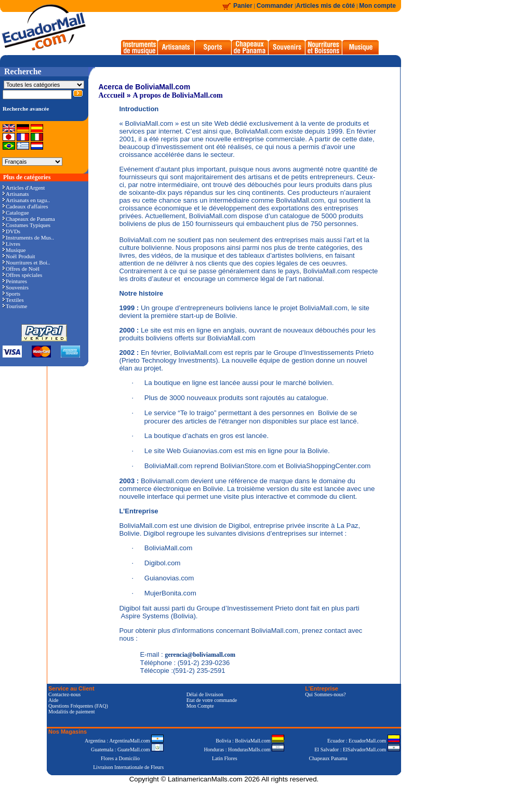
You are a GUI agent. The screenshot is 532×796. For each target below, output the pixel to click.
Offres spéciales (22, 275)
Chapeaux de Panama (29, 219)
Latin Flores (225, 758)
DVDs (11, 231)
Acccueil (111, 95)
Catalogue (16, 213)
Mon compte (377, 6)
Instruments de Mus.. (28, 237)
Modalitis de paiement (71, 712)
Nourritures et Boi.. (26, 262)
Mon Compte (200, 706)
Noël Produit (19, 256)
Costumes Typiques (26, 225)
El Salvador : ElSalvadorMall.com (357, 749)
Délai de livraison (205, 694)
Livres (11, 244)
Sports (11, 294)
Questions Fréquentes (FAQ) (78, 706)
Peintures (15, 281)
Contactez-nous (64, 694)
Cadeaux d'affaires (25, 206)
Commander (276, 6)
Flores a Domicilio (120, 758)
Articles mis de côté (325, 6)
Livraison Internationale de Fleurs (128, 767)
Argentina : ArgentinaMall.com (124, 741)
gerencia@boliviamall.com (200, 655)
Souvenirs (16, 287)
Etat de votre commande (212, 700)
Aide (53, 700)
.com (215, 95)
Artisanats (16, 194)
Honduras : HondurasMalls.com (244, 749)
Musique (14, 250)
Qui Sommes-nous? (325, 694)
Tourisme (15, 306)
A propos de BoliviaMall (171, 95)
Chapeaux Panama (328, 758)
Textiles (13, 300)
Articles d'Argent (24, 188)
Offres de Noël (21, 269)
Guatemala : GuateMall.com (127, 749)
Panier (243, 6)
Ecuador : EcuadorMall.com (364, 741)
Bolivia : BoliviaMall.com (250, 741)
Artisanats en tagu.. (26, 200)
